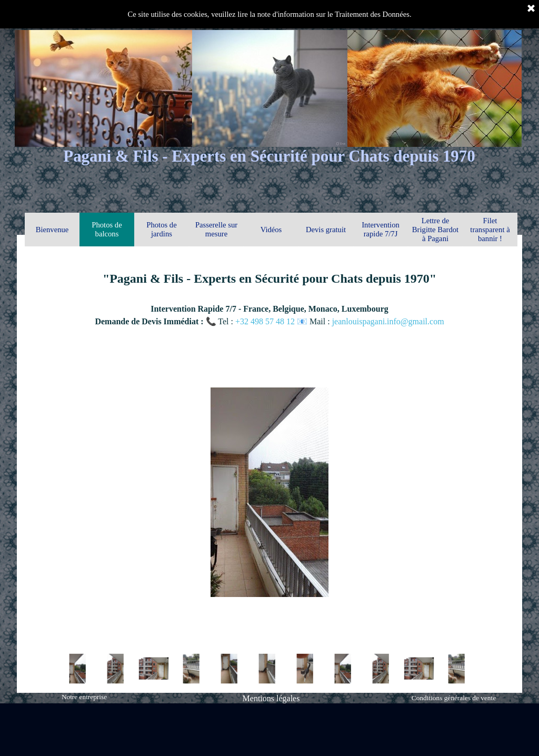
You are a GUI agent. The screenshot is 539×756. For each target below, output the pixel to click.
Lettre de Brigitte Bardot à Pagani (435, 230)
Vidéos (271, 230)
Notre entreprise (84, 697)
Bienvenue (52, 230)
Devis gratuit (326, 230)
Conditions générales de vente (454, 698)
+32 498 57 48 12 (266, 321)
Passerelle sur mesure (216, 229)
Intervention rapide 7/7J (381, 229)
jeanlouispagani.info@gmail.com (388, 321)
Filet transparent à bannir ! (490, 230)
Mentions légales (271, 698)
